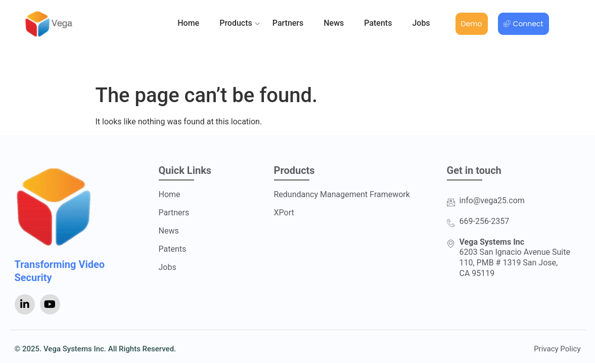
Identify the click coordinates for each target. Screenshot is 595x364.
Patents (378, 23)
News (334, 23)
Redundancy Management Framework (342, 195)
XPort (284, 213)
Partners (288, 23)
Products (236, 24)
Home (188, 23)
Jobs (421, 23)
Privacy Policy (557, 349)
